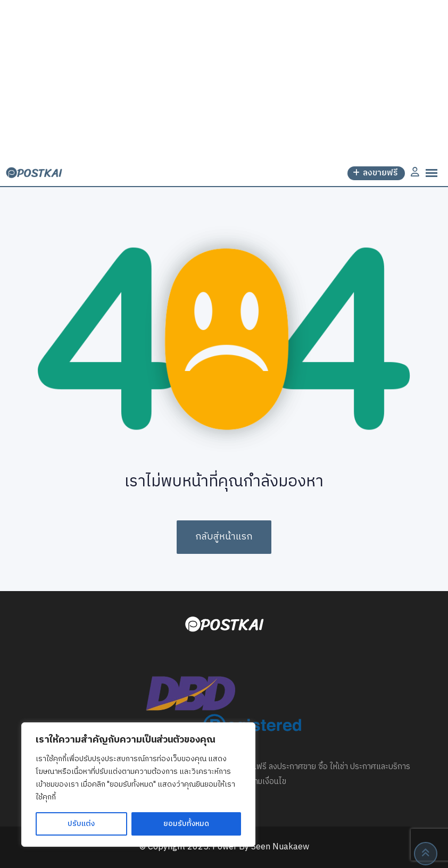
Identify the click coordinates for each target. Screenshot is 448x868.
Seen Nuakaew (280, 847)
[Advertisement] (224, 80)
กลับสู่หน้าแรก (224, 537)
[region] (138, 785)
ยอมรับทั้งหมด (186, 824)
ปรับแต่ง (81, 824)
